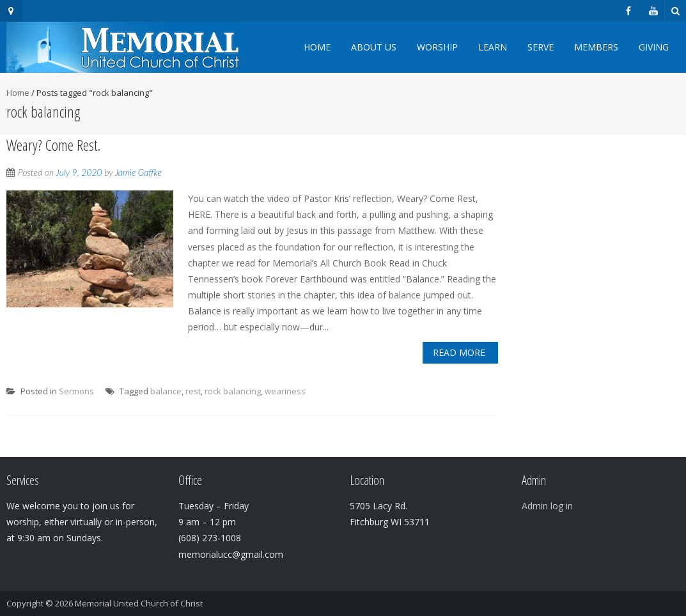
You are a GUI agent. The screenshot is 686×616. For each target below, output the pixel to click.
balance (166, 391)
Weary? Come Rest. (53, 145)
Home (317, 47)
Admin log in (547, 506)
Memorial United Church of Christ (139, 603)
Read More (459, 352)
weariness (285, 391)
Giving (654, 47)
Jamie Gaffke (138, 172)
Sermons (76, 391)
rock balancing (233, 391)
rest (193, 391)
